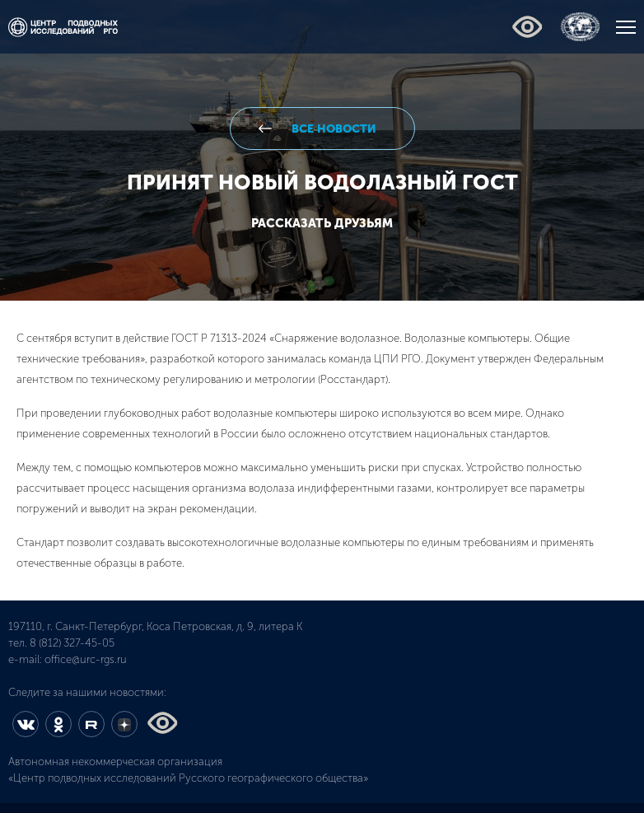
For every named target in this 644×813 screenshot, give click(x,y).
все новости (332, 129)
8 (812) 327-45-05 (72, 643)
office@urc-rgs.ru (86, 659)
